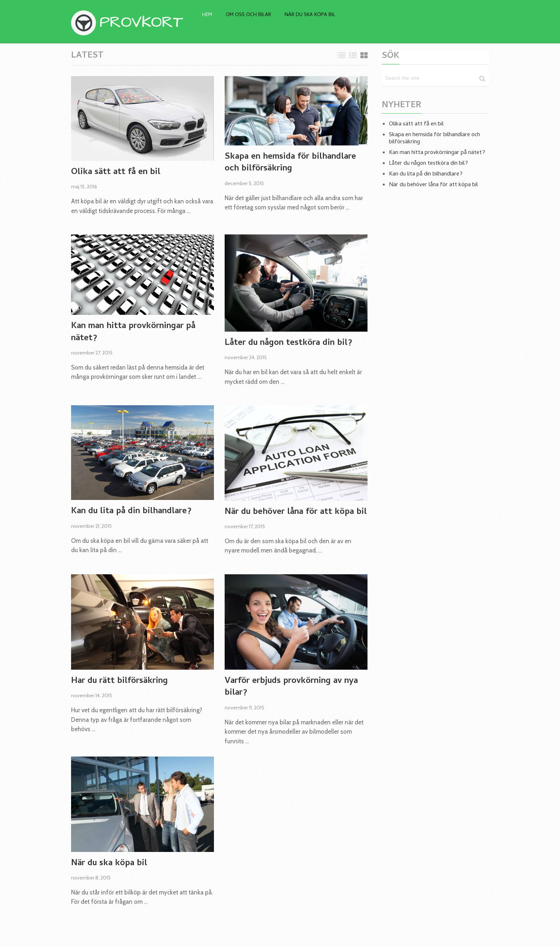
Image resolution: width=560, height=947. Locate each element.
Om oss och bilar (248, 15)
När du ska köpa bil (310, 15)
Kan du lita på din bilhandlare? (131, 512)
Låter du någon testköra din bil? (288, 343)
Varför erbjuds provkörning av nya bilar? (291, 687)
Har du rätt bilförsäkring (119, 681)
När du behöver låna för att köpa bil (296, 512)
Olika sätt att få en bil (116, 173)
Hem (207, 15)
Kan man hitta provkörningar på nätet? (133, 333)
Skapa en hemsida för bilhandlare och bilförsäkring (290, 163)
